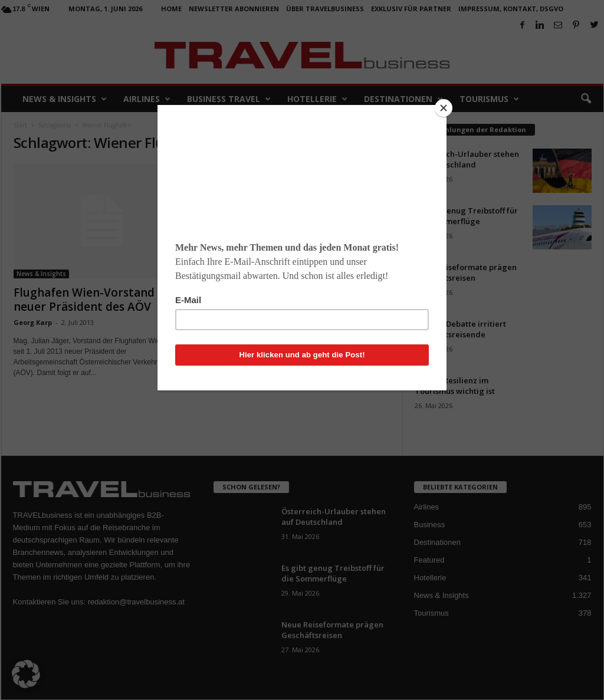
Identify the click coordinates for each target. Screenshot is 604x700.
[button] (26, 674)
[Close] (444, 108)
